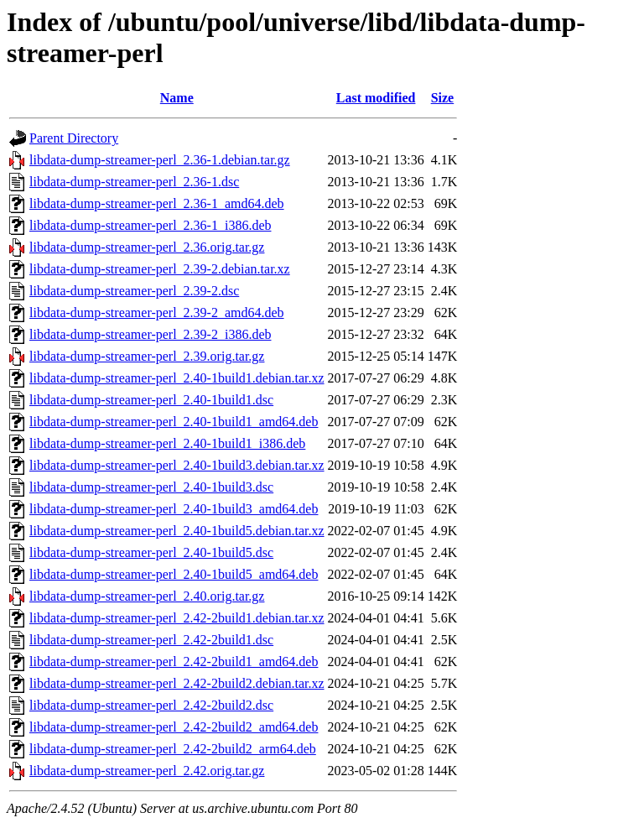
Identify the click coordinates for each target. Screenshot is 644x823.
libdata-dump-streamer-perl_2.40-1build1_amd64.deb (174, 422)
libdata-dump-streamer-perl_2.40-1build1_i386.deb (167, 443)
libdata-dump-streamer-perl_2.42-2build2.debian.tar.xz (177, 683)
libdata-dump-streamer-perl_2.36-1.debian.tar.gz (160, 160)
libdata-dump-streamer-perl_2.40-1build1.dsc (151, 400)
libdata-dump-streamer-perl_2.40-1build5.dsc (151, 552)
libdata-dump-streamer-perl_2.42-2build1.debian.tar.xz (177, 618)
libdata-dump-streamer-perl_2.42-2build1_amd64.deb (174, 662)
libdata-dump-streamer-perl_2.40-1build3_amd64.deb (174, 509)
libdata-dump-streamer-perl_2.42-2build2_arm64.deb (173, 749)
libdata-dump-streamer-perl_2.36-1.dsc (134, 182)
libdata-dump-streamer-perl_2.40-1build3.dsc (151, 487)
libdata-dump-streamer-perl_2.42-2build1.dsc (151, 640)
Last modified (376, 98)
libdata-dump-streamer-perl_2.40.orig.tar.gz (147, 596)
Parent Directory (74, 138)
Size (443, 98)
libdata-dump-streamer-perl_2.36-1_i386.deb (150, 225)
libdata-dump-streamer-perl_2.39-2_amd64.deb (157, 313)
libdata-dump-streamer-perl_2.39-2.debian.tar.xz (160, 269)
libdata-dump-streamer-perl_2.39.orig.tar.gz (147, 356)
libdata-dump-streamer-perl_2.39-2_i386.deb (150, 334)
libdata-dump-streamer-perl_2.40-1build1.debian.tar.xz (177, 378)
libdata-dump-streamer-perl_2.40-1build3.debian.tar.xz (177, 465)
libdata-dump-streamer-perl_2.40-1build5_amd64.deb (174, 574)
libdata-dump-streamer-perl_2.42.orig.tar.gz (147, 771)
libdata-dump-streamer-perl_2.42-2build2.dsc (151, 705)
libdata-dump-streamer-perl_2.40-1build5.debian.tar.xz (177, 531)
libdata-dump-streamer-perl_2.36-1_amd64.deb (157, 203)
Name (177, 98)
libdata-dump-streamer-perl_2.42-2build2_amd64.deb (174, 727)
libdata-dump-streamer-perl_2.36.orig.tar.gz (147, 247)
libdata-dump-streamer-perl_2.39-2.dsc (134, 291)
